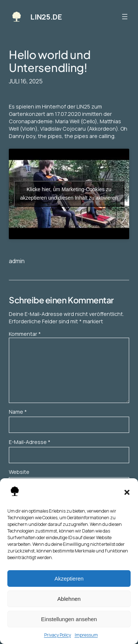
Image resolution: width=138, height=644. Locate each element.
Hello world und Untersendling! (50, 61)
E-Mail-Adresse (30, 442)
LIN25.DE (46, 17)
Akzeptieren (69, 578)
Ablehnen (69, 599)
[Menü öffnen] (125, 17)
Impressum (86, 635)
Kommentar (25, 334)
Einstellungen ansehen (69, 619)
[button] (127, 492)
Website (19, 472)
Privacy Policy (58, 635)
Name (18, 412)
